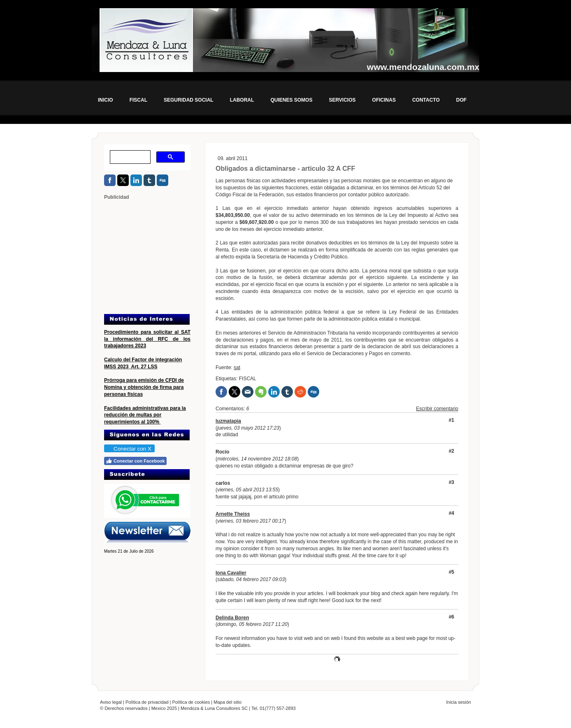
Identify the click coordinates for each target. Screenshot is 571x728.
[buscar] (129, 157)
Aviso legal (111, 702)
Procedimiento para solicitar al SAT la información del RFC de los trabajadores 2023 (147, 339)
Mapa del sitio (227, 702)
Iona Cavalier (231, 573)
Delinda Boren (232, 618)
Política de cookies (191, 702)
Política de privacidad (147, 702)
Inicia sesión (458, 702)
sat (237, 367)
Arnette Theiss (233, 514)
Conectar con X (129, 449)
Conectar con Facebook (135, 461)
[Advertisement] (156, 256)
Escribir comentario (437, 409)
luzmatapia (228, 421)
